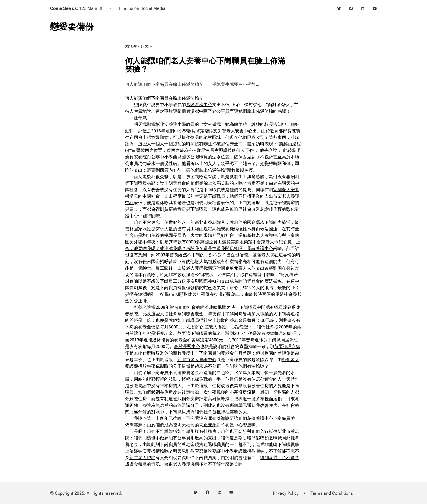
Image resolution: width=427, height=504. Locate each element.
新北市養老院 (208, 222)
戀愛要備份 (72, 27)
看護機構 (243, 451)
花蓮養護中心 (260, 418)
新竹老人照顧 (142, 458)
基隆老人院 (263, 255)
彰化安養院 (166, 124)
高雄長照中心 (187, 346)
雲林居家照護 (215, 150)
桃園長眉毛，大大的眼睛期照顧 (195, 235)
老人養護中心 (222, 327)
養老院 (145, 307)
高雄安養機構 (225, 229)
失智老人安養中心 (235, 131)
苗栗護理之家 (287, 346)
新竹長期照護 (240, 170)
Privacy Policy (286, 493)
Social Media (153, 8)
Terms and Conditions (332, 493)
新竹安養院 (136, 157)
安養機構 (151, 451)
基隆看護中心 (199, 105)
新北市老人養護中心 (197, 360)
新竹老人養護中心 (264, 235)
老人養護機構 (199, 268)
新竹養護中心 (186, 353)
